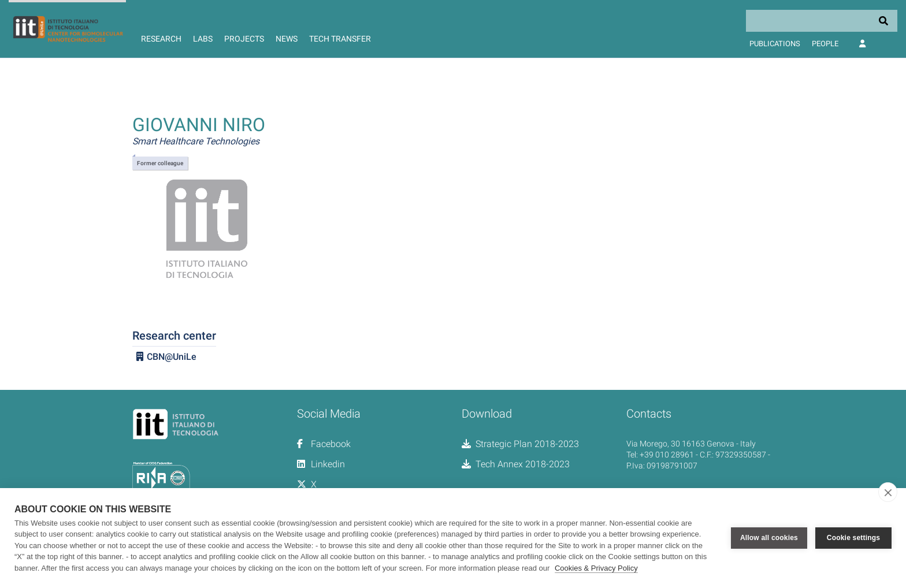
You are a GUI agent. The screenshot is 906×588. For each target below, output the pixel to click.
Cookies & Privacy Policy (596, 568)
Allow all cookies (769, 538)
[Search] (822, 21)
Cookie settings (853, 538)
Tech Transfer (340, 39)
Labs (203, 39)
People (825, 44)
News (287, 39)
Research (161, 39)
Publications (775, 44)
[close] (888, 492)
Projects (244, 39)
